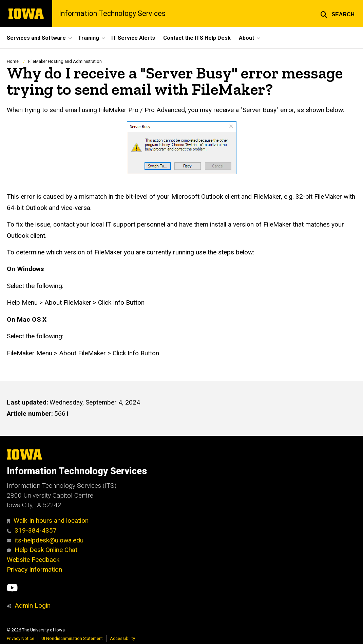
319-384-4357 (32, 530)
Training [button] (89, 38)
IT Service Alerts (133, 38)
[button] (337, 14)
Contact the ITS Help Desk (197, 38)
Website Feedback (33, 560)
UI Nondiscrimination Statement (72, 638)
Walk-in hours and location (48, 521)
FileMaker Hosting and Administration (65, 61)
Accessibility (122, 638)
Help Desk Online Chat (42, 550)
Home (13, 61)
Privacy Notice (21, 638)
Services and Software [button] (36, 38)
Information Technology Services (112, 13)
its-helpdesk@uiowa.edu (45, 540)
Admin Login (33, 605)
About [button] (246, 38)
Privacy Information (34, 569)
